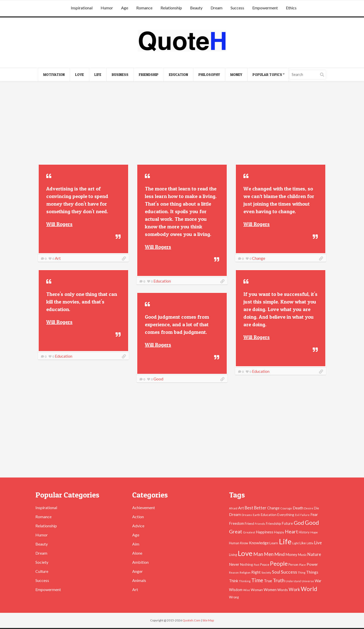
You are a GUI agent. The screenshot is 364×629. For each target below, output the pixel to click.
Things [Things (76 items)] (312, 572)
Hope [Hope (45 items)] (314, 532)
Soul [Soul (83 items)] (276, 572)
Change (259, 258)
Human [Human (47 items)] (234, 543)
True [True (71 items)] (268, 581)
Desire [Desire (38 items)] (309, 508)
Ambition (140, 562)
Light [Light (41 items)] (295, 543)
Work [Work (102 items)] (294, 589)
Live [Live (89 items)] (318, 543)
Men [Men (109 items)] (269, 554)
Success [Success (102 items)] (289, 572)
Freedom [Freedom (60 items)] (236, 523)
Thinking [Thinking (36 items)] (245, 581)
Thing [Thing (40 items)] (302, 572)
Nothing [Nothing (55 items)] (247, 564)
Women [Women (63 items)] (270, 590)
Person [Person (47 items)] (293, 565)
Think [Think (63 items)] (234, 581)
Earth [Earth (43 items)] (256, 515)
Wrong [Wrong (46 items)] (234, 597)
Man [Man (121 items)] (258, 554)
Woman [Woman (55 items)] (257, 590)
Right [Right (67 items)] (256, 572)
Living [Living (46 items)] (233, 555)
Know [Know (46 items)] (244, 543)
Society (42, 562)
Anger (138, 571)
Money (236, 74)
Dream (217, 8)
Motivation (54, 74)
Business (120, 74)
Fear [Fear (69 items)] (314, 514)
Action (138, 517)
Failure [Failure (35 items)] (305, 515)
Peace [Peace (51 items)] (265, 565)
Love (79, 74)
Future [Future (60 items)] (287, 523)
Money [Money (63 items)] (291, 554)
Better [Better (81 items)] (260, 508)
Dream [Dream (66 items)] (235, 514)
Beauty (196, 8)
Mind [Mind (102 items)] (279, 554)
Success (237, 8)
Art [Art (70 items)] (241, 508)
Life (98, 74)
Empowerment (265, 8)
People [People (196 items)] (279, 563)
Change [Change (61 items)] (273, 508)
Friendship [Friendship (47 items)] (273, 524)
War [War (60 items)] (318, 581)
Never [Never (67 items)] (234, 564)
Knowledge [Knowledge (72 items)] (259, 543)
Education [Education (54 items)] (269, 515)
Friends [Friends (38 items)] (260, 524)
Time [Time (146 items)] (257, 580)
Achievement (144, 507)
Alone (137, 553)
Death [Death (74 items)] (298, 508)
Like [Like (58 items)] (303, 543)
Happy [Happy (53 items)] (279, 532)
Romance (144, 8)
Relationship (171, 8)
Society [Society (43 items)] (266, 572)
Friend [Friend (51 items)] (249, 524)
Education (178, 74)
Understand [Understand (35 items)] (293, 581)
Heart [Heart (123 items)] (291, 532)
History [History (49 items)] (304, 532)
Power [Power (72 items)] (312, 564)
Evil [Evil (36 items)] (297, 515)
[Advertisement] (182, 123)
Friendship (149, 74)
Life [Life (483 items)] (285, 541)
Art (58, 258)
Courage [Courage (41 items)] (286, 508)
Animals (139, 580)
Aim (136, 544)
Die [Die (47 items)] (316, 508)
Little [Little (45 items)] (310, 543)
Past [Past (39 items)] (257, 565)
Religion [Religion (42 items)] (245, 572)
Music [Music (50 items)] (302, 555)
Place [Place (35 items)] (302, 565)
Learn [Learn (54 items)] (274, 543)
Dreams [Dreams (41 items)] (247, 515)
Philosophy (209, 74)
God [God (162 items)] (299, 523)
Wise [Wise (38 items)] (247, 590)
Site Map (208, 620)
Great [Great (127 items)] (236, 531)
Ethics (291, 8)
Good (158, 379)
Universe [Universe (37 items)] (308, 581)
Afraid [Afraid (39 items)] (233, 508)
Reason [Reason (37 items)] (234, 572)
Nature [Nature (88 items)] (314, 554)
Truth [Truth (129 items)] (279, 580)
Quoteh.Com (191, 620)
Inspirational (82, 8)
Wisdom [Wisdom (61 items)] (236, 590)
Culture (42, 571)
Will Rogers (59, 224)
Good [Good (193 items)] (312, 523)
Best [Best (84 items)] (249, 508)
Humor (107, 8)
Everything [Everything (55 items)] (286, 515)
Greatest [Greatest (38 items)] (249, 532)
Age (125, 8)
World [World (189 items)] (309, 589)
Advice (138, 526)
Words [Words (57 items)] (283, 590)
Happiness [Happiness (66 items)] (265, 532)
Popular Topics (267, 74)
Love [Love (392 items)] (245, 553)
